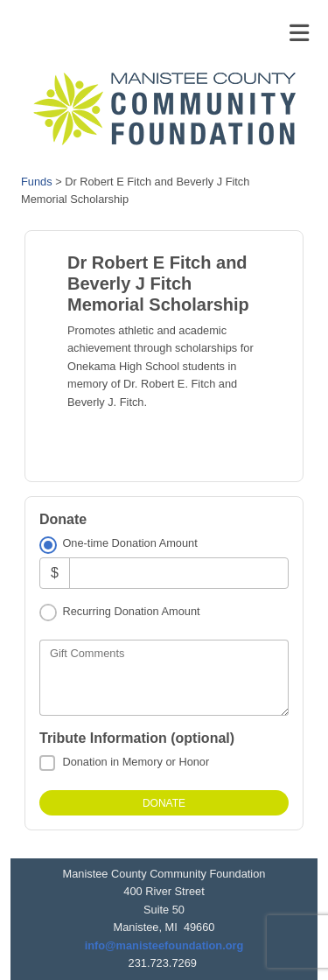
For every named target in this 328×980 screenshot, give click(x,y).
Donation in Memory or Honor (136, 762)
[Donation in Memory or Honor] (47, 763)
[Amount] (179, 573)
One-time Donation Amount (129, 543)
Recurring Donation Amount (131, 611)
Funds (37, 182)
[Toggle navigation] (299, 33)
